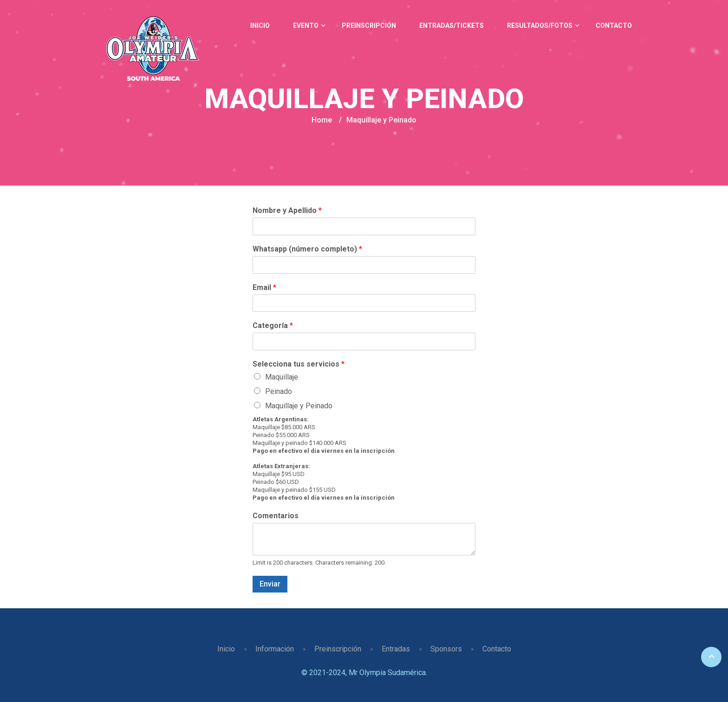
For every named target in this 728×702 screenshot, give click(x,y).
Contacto (614, 26)
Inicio (260, 26)
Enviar (270, 584)
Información (275, 649)
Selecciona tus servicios (299, 364)
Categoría (273, 325)
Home (322, 120)
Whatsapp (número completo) (307, 249)
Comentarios (276, 516)
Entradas (396, 649)
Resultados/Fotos (540, 26)
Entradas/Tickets (452, 26)
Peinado (279, 391)
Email (264, 287)
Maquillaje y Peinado (299, 406)
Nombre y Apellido (287, 210)
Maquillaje (282, 377)
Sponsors (446, 649)
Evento (306, 26)
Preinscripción (369, 26)
